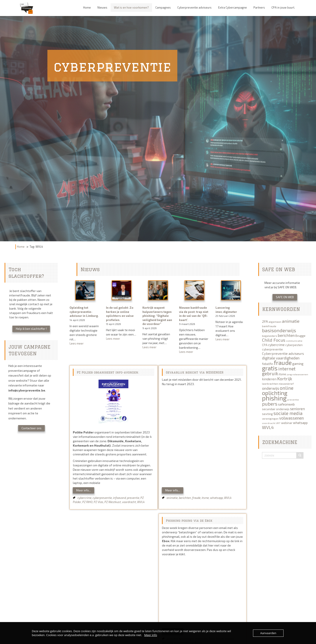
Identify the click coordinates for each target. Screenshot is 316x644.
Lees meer (85, 344)
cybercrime (84, 498)
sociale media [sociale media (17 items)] (288, 413)
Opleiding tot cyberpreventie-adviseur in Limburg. (84, 312)
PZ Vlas (99, 502)
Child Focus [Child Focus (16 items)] (274, 340)
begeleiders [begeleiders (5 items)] (270, 336)
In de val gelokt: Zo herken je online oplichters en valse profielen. (120, 314)
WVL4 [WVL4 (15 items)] (268, 427)
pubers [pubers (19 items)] (270, 404)
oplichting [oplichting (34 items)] (275, 393)
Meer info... (83, 490)
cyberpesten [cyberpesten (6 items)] (294, 345)
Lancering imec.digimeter (226, 310)
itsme (205, 498)
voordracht (129, 502)
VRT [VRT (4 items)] (278, 423)
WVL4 (141, 502)
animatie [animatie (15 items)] (291, 321)
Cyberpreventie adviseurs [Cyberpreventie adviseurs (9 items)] (283, 353)
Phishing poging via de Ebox (189, 521)
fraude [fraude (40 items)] (283, 363)
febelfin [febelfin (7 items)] (268, 364)
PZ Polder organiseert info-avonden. (108, 372)
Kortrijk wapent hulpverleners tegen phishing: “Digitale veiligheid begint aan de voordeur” (157, 316)
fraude (196, 498)
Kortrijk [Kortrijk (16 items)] (285, 379)
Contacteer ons (31, 428)
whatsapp (216, 498)
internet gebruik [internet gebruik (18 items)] (279, 371)
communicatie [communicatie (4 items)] (294, 341)
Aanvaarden (268, 633)
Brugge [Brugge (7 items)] (300, 336)
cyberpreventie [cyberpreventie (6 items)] (272, 349)
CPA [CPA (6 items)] (265, 345)
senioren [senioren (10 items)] (297, 409)
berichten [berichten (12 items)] (286, 335)
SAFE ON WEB (285, 297)
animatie (172, 498)
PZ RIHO (87, 502)
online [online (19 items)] (287, 388)
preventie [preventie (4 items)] (293, 400)
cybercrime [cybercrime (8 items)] (276, 345)
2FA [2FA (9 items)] (265, 321)
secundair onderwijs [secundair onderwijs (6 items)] (276, 409)
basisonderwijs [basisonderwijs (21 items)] (279, 330)
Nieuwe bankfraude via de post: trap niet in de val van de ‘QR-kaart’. (194, 314)
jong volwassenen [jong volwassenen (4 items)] (297, 374)
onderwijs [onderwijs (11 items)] (271, 388)
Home (21, 247)
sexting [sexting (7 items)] (267, 414)
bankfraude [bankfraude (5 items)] (269, 326)
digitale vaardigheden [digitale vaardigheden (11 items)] (281, 358)
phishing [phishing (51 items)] (274, 398)
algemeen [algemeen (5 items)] (275, 322)
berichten (185, 498)
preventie (133, 498)
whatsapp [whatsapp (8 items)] (300, 423)
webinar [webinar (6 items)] (287, 423)
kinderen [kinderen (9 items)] (269, 379)
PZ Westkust (113, 502)
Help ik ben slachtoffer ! (31, 329)
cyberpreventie (102, 498)
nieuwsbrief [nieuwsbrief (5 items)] (286, 384)
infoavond (119, 498)
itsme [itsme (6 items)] (282, 374)
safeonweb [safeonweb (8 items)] (286, 404)
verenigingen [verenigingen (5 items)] (270, 419)
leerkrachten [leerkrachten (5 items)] (270, 384)
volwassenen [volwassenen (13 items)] (291, 418)
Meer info (151, 635)
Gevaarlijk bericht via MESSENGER (195, 372)
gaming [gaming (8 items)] (298, 364)
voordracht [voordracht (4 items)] (269, 423)
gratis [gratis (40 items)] (270, 368)
